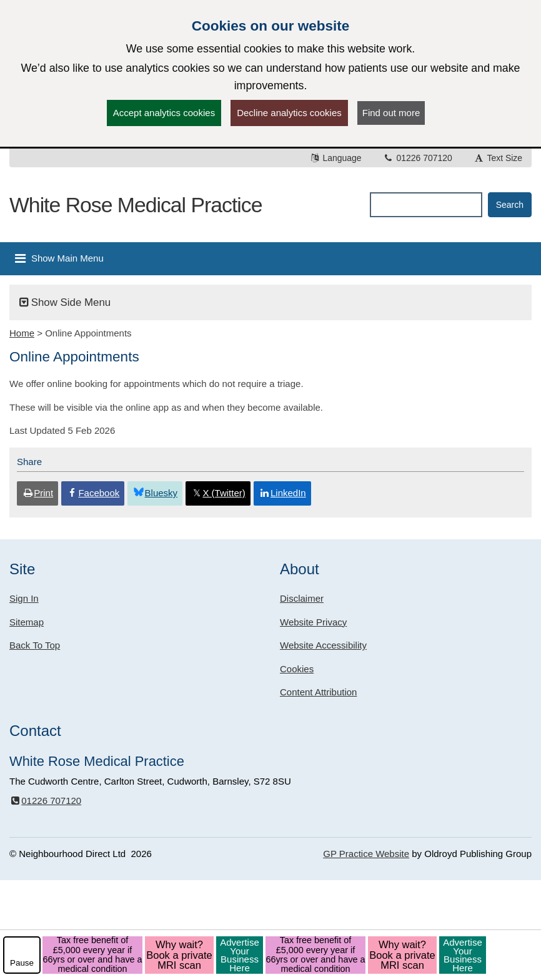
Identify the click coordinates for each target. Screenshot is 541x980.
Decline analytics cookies (289, 113)
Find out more (391, 113)
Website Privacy (313, 622)
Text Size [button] (498, 158)
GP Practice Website (366, 854)
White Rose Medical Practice (136, 205)
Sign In (24, 598)
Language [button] (335, 158)
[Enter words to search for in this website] (426, 205)
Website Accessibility (323, 645)
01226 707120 (418, 158)
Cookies (297, 669)
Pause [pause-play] (22, 963)
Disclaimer (302, 598)
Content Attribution (318, 692)
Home (22, 333)
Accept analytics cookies (164, 113)
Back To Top (35, 645)
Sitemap (27, 622)
